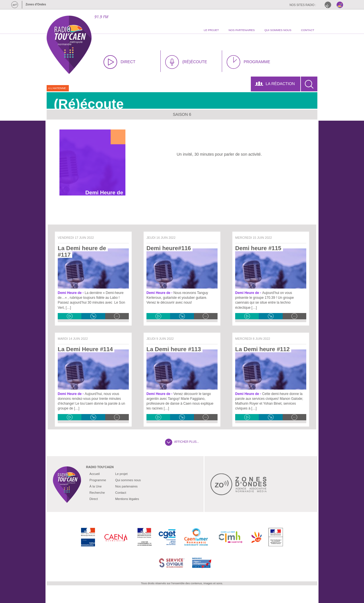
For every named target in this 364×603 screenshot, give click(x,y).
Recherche (97, 493)
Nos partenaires (126, 486)
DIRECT (119, 62)
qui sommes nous (278, 30)
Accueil (95, 474)
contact (308, 30)
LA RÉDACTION (275, 84)
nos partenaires (242, 30)
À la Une (96, 486)
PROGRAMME (248, 62)
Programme (98, 480)
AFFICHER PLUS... (182, 442)
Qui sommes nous (128, 480)
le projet (211, 30)
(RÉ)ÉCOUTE (186, 62)
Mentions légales (127, 499)
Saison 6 (182, 114)
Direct (94, 499)
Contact (121, 493)
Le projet (121, 474)
